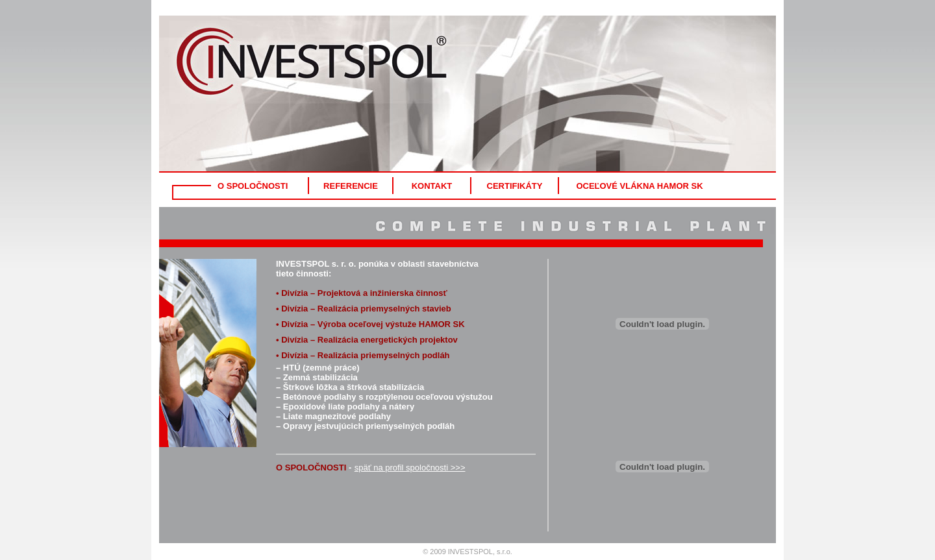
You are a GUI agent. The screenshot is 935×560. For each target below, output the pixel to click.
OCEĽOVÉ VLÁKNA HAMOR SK (639, 186)
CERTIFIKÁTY (515, 186)
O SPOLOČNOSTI (253, 186)
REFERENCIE (351, 186)
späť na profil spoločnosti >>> (410, 468)
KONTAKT (432, 186)
